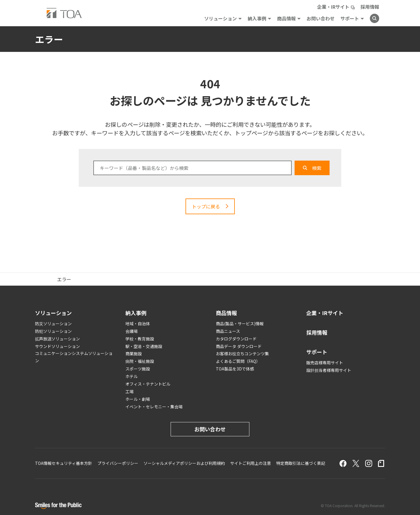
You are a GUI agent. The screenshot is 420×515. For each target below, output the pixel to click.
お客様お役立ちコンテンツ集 (242, 354)
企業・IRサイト (333, 7)
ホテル (132, 376)
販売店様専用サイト (325, 363)
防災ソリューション (53, 324)
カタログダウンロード (236, 339)
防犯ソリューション (53, 331)
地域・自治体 (138, 324)
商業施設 (134, 354)
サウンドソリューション (57, 346)
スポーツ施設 (138, 369)
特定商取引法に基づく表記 (301, 463)
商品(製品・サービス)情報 (240, 324)
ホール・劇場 (138, 399)
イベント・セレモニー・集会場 (154, 407)
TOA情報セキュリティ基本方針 (64, 463)
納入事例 (257, 18)
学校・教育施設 (140, 339)
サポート (350, 18)
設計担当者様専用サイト (329, 370)
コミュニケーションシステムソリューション (74, 357)
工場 (129, 391)
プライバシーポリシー (118, 463)
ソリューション (220, 18)
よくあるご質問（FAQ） (238, 361)
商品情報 (286, 18)
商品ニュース (228, 331)
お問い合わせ (321, 18)
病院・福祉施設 (140, 361)
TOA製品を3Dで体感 (235, 369)
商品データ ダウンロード (239, 346)
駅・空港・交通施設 (144, 346)
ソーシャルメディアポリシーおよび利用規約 (184, 463)
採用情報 (370, 7)
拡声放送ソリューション (57, 339)
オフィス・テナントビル (148, 384)
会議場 (132, 331)
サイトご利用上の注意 (251, 463)
